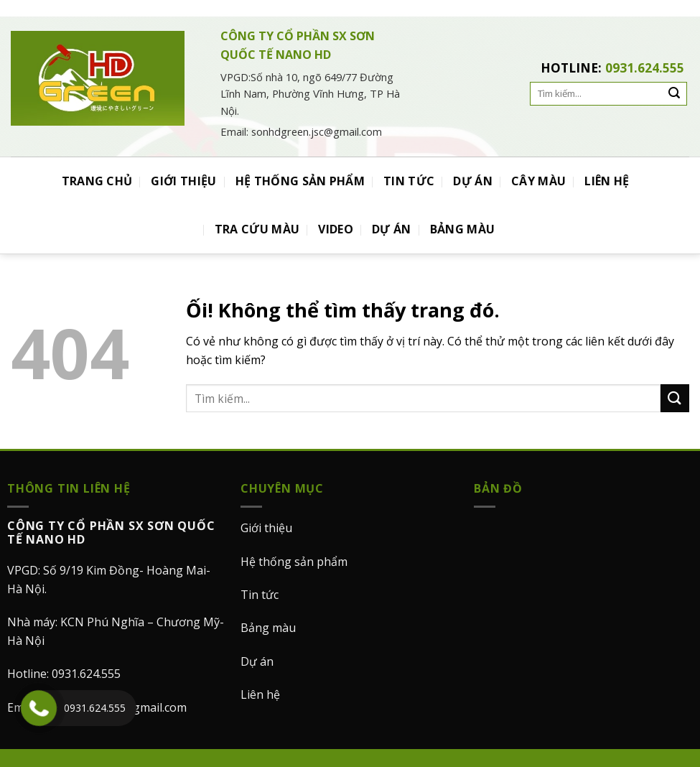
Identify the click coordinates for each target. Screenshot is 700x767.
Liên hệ (260, 694)
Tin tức (260, 595)
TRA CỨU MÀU (257, 229)
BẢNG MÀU (463, 229)
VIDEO (336, 229)
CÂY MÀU (538, 181)
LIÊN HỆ (607, 181)
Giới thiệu (266, 528)
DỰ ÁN (473, 181)
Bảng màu (268, 628)
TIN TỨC (409, 181)
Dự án (257, 661)
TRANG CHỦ (97, 181)
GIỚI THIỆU (183, 181)
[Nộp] (675, 398)
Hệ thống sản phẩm (294, 562)
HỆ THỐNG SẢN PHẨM (300, 181)
